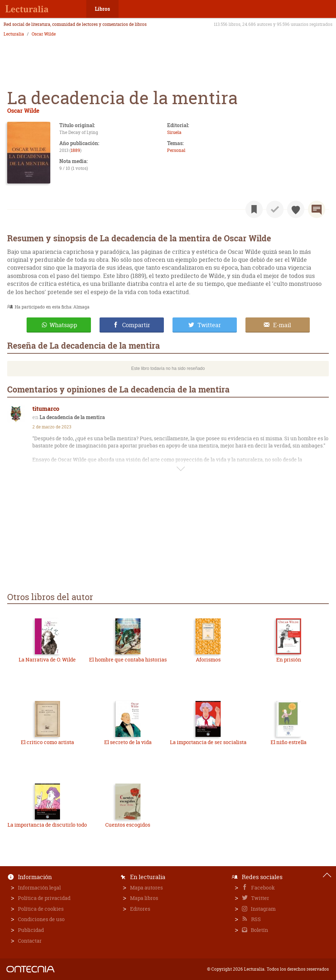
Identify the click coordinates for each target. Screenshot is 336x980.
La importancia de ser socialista (208, 742)
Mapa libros (144, 898)
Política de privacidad (44, 898)
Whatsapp (63, 325)
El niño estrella (289, 742)
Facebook (263, 888)
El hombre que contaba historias (128, 659)
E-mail (282, 325)
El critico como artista (47, 742)
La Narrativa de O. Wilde (47, 659)
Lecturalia (14, 34)
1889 (75, 150)
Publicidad (31, 930)
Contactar (30, 941)
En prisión (289, 659)
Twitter (260, 898)
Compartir (136, 325)
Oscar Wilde (44, 34)
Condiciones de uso (41, 919)
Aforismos (208, 659)
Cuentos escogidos (128, 825)
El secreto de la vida (128, 742)
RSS (256, 919)
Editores (140, 909)
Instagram (263, 909)
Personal (176, 150)
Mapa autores (146, 888)
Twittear (209, 325)
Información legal (39, 888)
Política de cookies (41, 909)
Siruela (174, 132)
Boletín (259, 930)
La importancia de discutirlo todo (47, 825)
